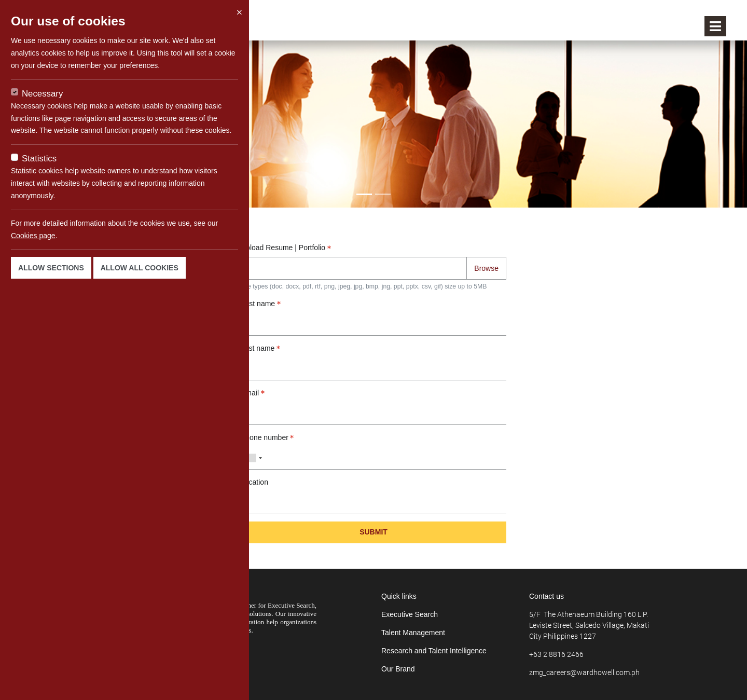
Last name (260, 348)
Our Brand (398, 669)
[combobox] (253, 458)
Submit (374, 532)
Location (254, 482)
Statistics (39, 159)
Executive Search (410, 614)
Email (253, 393)
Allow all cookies (140, 268)
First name (261, 304)
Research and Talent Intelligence (434, 651)
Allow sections (51, 268)
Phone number (267, 437)
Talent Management (413, 633)
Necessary (42, 94)
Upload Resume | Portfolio (286, 248)
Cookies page (33, 236)
